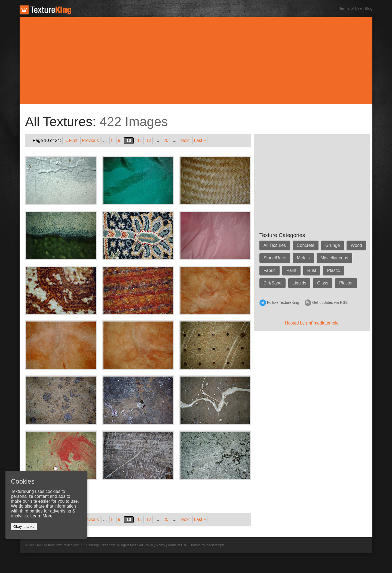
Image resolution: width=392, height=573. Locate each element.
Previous (90, 140)
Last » (200, 140)
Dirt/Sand (273, 283)
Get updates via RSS (330, 302)
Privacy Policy (155, 545)
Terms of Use (350, 8)
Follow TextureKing (283, 302)
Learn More (41, 516)
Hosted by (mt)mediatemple (312, 323)
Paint (291, 270)
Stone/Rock (275, 258)
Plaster (346, 283)
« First (71, 140)
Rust (312, 270)
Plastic (333, 270)
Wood (356, 245)
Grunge (333, 245)
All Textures (275, 245)
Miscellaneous (334, 258)
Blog (369, 8)
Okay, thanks (24, 527)
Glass (323, 283)
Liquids (299, 283)
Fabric (269, 270)
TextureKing (45, 10)
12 (149, 140)
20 (166, 140)
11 (140, 140)
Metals (303, 258)
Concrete (306, 245)
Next (185, 140)
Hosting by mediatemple (207, 545)
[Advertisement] (196, 61)
